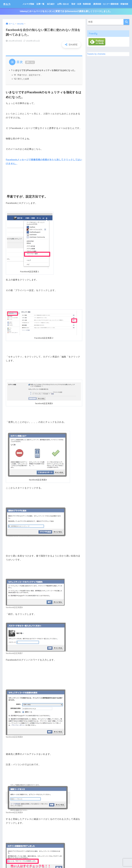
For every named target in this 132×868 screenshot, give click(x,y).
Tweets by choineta (96, 54)
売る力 (8, 4)
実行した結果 (21, 79)
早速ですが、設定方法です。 (28, 75)
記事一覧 (40, 4)
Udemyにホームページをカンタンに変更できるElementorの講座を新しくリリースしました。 (66, 11)
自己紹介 (51, 4)
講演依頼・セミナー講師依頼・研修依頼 (111, 4)
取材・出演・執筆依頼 (81, 4)
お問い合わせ (63, 4)
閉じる (30, 62)
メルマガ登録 (28, 4)
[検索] (126, 22)
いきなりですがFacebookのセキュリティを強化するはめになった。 (44, 70)
